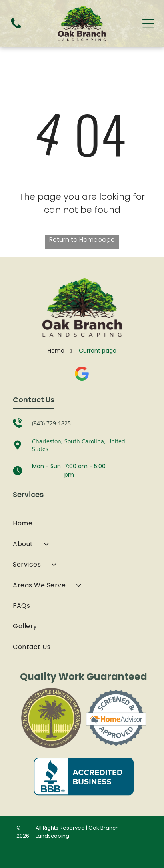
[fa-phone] (16, 28)
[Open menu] (148, 24)
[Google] (82, 374)
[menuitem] (82, 523)
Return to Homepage (82, 240)
